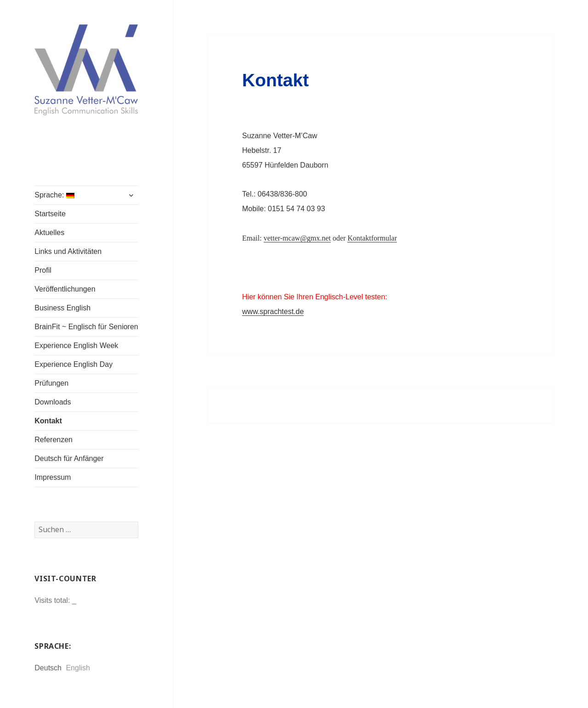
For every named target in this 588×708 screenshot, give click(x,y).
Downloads (53, 402)
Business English (62, 308)
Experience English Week (76, 346)
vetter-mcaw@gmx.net (297, 238)
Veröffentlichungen (65, 289)
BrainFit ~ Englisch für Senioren (86, 327)
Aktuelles (49, 233)
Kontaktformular (372, 238)
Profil (43, 270)
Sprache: (54, 195)
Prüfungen (51, 383)
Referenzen (54, 440)
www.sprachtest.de (273, 312)
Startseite (50, 214)
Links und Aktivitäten (68, 251)
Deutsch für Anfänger (69, 458)
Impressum (53, 477)
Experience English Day (73, 364)
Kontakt (48, 421)
